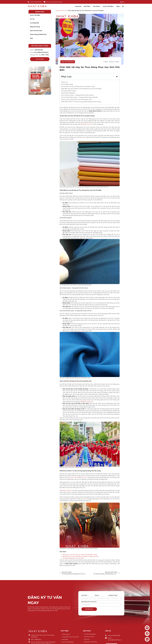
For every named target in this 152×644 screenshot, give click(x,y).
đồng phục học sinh (87, 124)
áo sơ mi (84, 477)
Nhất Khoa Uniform (66, 491)
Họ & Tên (84, 595)
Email (97, 595)
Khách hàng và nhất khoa (38, 34)
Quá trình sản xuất (36, 31)
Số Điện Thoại (113, 595)
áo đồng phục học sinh (86, 402)
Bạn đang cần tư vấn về (89, 602)
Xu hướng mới (34, 23)
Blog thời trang (35, 27)
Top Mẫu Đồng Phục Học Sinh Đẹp (73, 558)
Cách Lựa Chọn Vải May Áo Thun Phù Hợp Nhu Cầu (77, 100)
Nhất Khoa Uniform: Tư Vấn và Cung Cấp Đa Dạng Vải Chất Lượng (81, 102)
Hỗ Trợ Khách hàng (67, 84)
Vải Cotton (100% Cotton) (69, 91)
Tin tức (32, 19)
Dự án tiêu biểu (35, 15)
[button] (123, 6)
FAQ (31, 38)
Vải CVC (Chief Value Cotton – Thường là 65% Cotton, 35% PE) (79, 97)
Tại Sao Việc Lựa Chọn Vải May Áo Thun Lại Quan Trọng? (78, 86)
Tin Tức (65, 11)
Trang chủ (59, 11)
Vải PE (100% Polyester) (68, 93)
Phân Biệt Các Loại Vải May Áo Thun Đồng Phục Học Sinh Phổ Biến (81, 89)
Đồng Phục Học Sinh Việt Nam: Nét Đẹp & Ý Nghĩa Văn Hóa (81, 556)
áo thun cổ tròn (74, 477)
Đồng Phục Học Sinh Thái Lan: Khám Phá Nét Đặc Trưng (80, 555)
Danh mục (64, 82)
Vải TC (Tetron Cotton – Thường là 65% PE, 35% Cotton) (77, 95)
